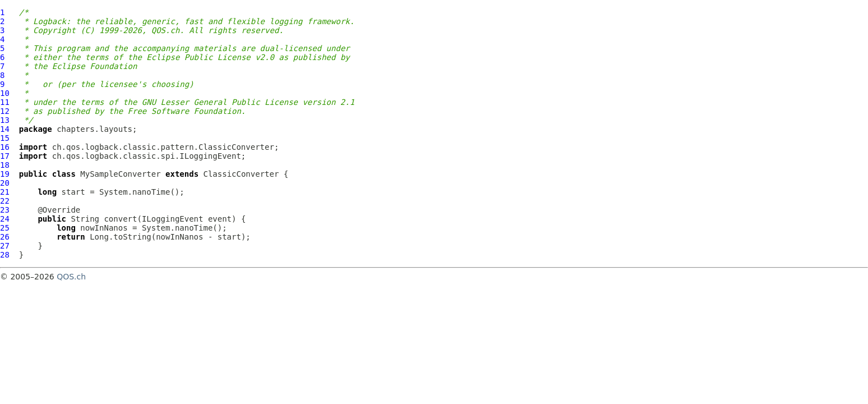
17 (5, 156)
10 (5, 93)
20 (5, 183)
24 (5, 219)
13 (5, 120)
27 (5, 246)
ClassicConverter (241, 174)
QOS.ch (71, 277)
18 (5, 165)
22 (5, 201)
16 (5, 147)
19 (5, 174)
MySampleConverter (120, 174)
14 (5, 129)
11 (5, 102)
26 (5, 237)
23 (5, 210)
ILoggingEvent (173, 219)
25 (5, 228)
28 (5, 255)
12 (5, 111)
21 (5, 192)
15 (5, 138)
